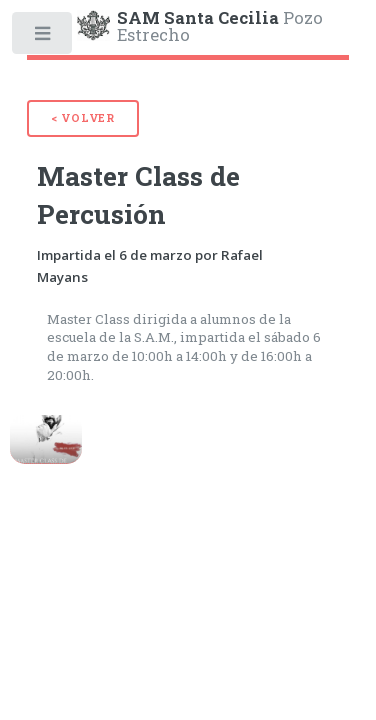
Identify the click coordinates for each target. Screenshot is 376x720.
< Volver (83, 118)
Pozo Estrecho (220, 24)
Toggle (43, 37)
